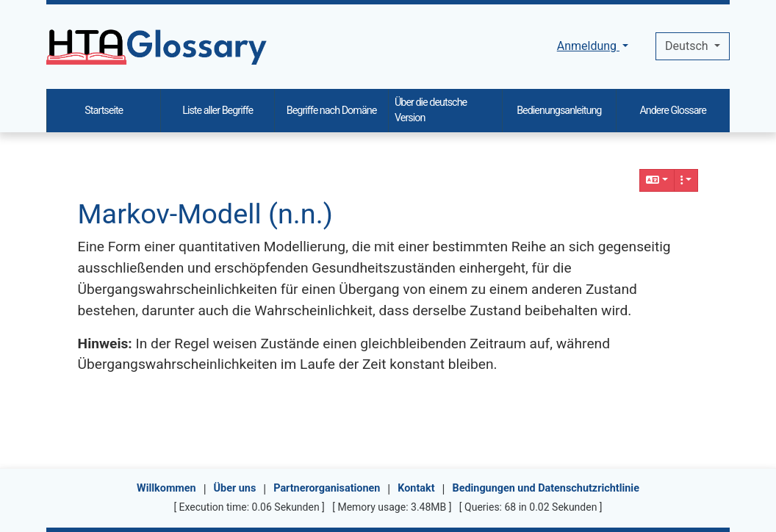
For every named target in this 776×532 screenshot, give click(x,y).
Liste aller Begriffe (218, 111)
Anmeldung (588, 46)
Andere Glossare (673, 111)
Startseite (104, 111)
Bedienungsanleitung (559, 111)
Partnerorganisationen (327, 488)
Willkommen (166, 488)
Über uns (235, 488)
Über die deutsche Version (431, 111)
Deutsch (688, 46)
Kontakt (416, 488)
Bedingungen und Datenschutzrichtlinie (545, 488)
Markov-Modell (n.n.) (205, 214)
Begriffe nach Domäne (332, 111)
